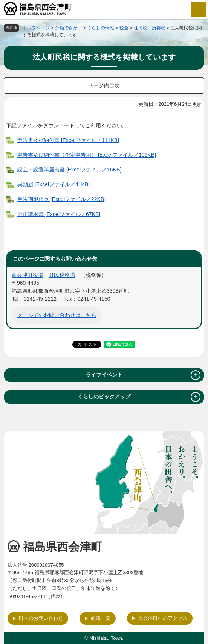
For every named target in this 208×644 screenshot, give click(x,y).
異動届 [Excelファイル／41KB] (54, 184)
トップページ (36, 28)
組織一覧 (101, 618)
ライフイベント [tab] (143, 375)
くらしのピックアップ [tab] (139, 397)
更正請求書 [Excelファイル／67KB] (59, 214)
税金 (124, 28)
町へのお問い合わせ (41, 618)
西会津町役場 (28, 275)
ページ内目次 (104, 85)
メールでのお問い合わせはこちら (57, 315)
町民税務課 (62, 275)
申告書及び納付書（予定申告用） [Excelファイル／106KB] (87, 155)
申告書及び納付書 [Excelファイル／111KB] (68, 140)
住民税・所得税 (150, 28)
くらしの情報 (101, 28)
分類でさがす (69, 28)
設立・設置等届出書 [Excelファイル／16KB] (69, 170)
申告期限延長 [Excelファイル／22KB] (61, 199)
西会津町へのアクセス (163, 618)
